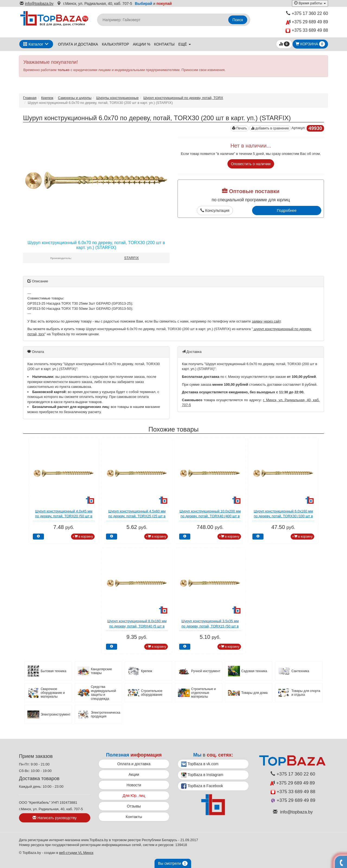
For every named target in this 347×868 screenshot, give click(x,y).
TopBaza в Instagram (202, 775)
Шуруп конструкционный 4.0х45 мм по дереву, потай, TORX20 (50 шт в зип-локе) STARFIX (64, 516)
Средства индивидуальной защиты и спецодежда (103, 693)
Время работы (310, 3)
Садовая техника (254, 671)
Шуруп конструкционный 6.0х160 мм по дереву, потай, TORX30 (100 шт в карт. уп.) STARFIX (283, 516)
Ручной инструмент (206, 671)
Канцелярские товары (101, 671)
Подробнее (287, 210)
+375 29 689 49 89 (307, 22)
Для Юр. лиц (134, 796)
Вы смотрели (173, 863)
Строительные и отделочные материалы (203, 693)
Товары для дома (254, 693)
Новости (134, 785)
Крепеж (47, 98)
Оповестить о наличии (251, 164)
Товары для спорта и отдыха (306, 693)
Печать (240, 128)
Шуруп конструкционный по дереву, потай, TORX (183, 98)
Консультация (215, 210)
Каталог (33, 44)
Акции (134, 774)
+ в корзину (83, 537)
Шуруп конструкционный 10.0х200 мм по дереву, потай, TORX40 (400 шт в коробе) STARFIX (210, 516)
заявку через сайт (266, 321)
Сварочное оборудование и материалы (53, 693)
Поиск (238, 20)
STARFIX (131, 258)
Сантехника (300, 671)
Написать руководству (54, 818)
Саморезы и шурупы (75, 98)
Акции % (142, 44)
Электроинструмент (55, 714)
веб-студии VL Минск (76, 853)
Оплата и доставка (78, 44)
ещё (185, 44)
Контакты (164, 44)
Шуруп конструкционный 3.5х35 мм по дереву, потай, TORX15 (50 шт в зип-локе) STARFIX (210, 626)
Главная (30, 98)
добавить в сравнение (270, 128)
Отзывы (134, 806)
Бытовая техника (54, 671)
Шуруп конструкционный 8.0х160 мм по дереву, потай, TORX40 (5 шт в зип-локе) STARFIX (137, 626)
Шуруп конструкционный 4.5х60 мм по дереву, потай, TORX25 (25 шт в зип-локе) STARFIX (137, 516)
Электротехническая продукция (106, 714)
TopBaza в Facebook (202, 786)
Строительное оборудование (152, 693)
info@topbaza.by (37, 4)
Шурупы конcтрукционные (118, 98)
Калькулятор (115, 44)
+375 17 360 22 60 (307, 13)
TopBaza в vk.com (200, 764)
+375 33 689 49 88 (307, 31)
